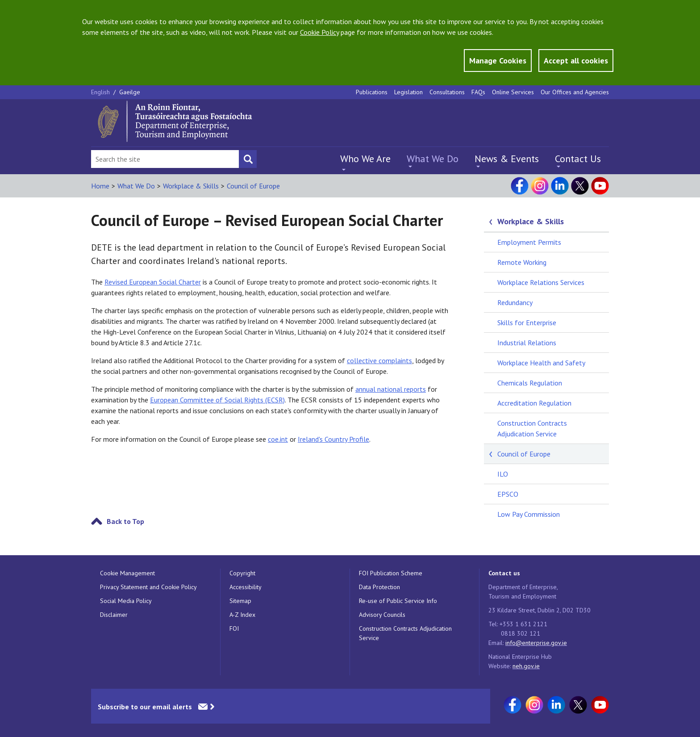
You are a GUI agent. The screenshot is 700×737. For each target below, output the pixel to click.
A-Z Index (242, 615)
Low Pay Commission (529, 514)
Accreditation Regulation (534, 403)
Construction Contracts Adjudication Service (532, 428)
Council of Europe (253, 186)
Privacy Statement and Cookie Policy (148, 587)
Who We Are (365, 159)
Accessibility (246, 587)
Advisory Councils (382, 615)
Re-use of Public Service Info (398, 601)
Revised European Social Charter (153, 282)
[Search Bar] (165, 159)
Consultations (447, 92)
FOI (234, 628)
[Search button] (248, 159)
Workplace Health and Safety (541, 363)
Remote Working (522, 262)
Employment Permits (529, 242)
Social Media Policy (126, 601)
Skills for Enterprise (527, 322)
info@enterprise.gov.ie (536, 643)
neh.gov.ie (526, 666)
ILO (503, 474)
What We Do (433, 159)
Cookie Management (127, 573)
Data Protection (379, 587)
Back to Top (125, 521)
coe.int (278, 439)
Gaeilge (130, 92)
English (101, 92)
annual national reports (391, 389)
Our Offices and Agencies (575, 92)
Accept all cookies (576, 61)
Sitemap (240, 601)
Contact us (504, 573)
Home (100, 186)
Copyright (242, 573)
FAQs (478, 92)
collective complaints (379, 360)
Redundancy (515, 302)
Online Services (513, 92)
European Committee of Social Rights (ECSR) (217, 400)
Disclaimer (114, 615)
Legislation (408, 92)
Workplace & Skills (191, 186)
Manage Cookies (498, 61)
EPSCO (508, 494)
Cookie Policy (319, 32)
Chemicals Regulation (530, 383)
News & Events (507, 159)
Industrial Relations (527, 343)
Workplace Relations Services (541, 282)
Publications (372, 92)
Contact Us (578, 159)
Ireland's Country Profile (333, 439)
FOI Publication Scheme (391, 573)
